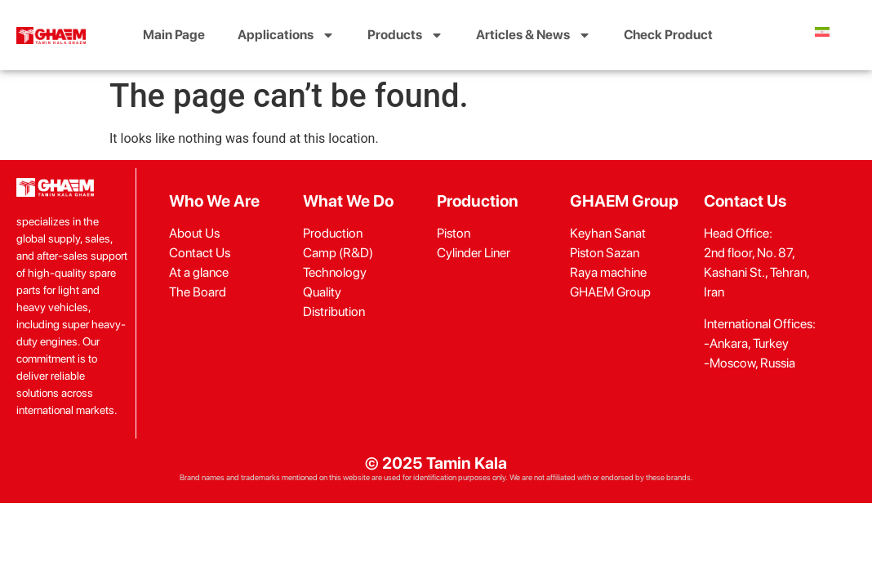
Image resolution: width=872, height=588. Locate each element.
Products (405, 35)
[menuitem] (822, 32)
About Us (194, 233)
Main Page (174, 35)
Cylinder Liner (474, 253)
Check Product (668, 35)
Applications (286, 35)
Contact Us (200, 253)
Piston (454, 233)
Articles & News (534, 35)
